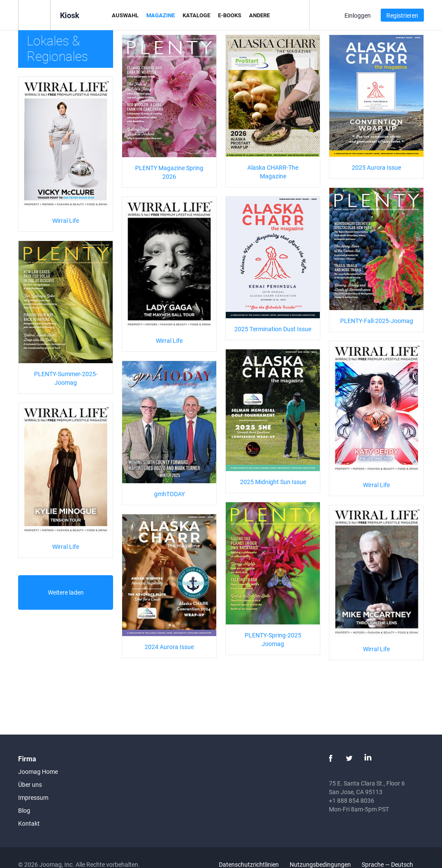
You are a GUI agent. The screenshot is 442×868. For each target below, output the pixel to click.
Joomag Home (38, 771)
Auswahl (125, 15)
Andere (259, 15)
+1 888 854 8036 (352, 800)
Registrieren (402, 15)
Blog (24, 810)
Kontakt (29, 823)
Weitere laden (66, 592)
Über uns (30, 784)
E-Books (230, 15)
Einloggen (358, 15)
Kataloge (196, 15)
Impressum (33, 797)
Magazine (161, 15)
